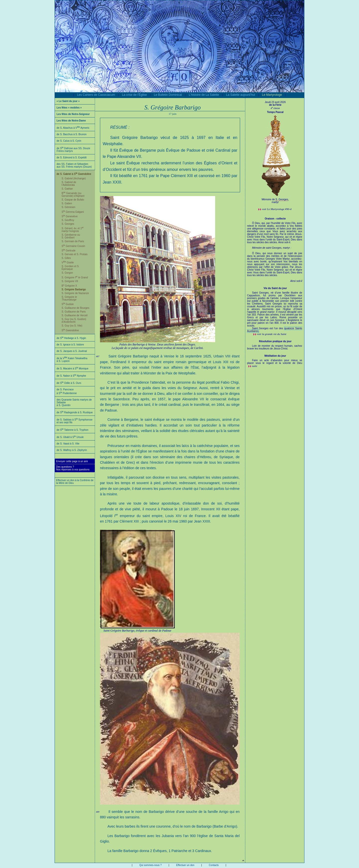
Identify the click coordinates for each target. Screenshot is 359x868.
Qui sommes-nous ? (150, 865)
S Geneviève (70, 216)
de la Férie (275, 105)
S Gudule (68, 304)
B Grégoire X (69, 286)
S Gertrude (69, 251)
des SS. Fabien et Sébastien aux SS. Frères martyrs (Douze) (74, 165)
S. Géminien (68, 207)
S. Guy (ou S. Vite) (72, 326)
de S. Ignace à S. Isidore (70, 345)
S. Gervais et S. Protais (75, 254)
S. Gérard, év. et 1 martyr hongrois (73, 230)
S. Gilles (66, 258)
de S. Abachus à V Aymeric (73, 128)
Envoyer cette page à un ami (72, 461)
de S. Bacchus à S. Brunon (72, 134)
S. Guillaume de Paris (74, 312)
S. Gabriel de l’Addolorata (69, 184)
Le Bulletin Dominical (168, 95)
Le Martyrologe (272, 95)
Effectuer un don (185, 865)
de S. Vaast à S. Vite (68, 444)
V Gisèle (68, 263)
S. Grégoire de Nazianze (75, 293)
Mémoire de (269, 199)
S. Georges (68, 224)
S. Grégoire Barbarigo (74, 289)
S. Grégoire (69, 298)
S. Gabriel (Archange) (74, 178)
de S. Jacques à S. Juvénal (72, 351)
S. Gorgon (67, 273)
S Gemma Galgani (73, 212)
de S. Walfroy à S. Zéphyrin (72, 450)
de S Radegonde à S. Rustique (75, 412)
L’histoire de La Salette (204, 95)
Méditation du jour (275, 356)
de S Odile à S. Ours (69, 383)
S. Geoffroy (68, 220)
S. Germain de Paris (73, 241)
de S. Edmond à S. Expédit (72, 158)
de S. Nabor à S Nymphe (71, 376)
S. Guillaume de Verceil (75, 315)
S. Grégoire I (75, 277)
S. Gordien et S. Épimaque (70, 268)
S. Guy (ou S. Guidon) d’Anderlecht (74, 321)
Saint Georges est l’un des (268, 328)
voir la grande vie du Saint (272, 334)
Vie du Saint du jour (275, 288)
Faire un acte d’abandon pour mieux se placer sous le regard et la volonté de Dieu (275, 362)
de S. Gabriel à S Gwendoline (74, 174)
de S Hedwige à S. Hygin (71, 338)
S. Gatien (67, 203)
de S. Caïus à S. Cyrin (69, 141)
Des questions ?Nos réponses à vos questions (73, 468)
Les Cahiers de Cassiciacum (96, 95)
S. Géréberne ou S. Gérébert (71, 236)
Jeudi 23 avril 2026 (275, 102)
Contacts (214, 865)
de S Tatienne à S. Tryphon (72, 430)
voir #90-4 (277, 209)
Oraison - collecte (275, 219)
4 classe (275, 108)
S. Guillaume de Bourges (75, 308)
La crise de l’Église (134, 95)
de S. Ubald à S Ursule (70, 437)
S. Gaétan (67, 189)
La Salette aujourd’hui (241, 95)
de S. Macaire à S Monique (73, 369)
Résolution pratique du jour (275, 341)
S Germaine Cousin (73, 246)
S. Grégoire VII (70, 281)
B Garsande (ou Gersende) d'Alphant (73, 195)
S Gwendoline (70, 330)
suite (255, 366)
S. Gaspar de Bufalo (73, 200)
